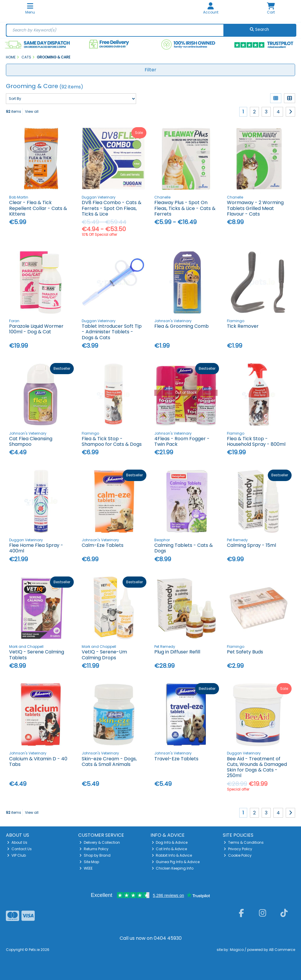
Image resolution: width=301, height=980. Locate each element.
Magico (237, 950)
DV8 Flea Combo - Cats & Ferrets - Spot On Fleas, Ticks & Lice (112, 208)
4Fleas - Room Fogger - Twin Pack (182, 441)
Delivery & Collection (100, 842)
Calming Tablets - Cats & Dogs (184, 548)
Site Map (89, 862)
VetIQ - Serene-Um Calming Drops (104, 655)
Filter (150, 70)
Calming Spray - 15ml (251, 545)
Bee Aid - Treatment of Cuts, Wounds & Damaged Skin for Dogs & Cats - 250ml (257, 767)
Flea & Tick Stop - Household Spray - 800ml (256, 441)
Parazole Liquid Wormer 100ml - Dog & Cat (36, 329)
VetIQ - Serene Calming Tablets (37, 655)
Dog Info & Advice (170, 842)
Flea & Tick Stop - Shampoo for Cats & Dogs (112, 441)
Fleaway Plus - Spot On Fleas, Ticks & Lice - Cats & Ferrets (185, 208)
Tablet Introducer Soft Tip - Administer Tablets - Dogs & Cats (112, 332)
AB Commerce (282, 950)
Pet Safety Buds (245, 652)
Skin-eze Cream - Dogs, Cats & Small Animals (109, 762)
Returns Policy (94, 849)
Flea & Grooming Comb (182, 326)
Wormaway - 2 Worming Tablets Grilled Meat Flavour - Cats (255, 208)
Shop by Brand (95, 855)
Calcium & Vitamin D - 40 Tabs (38, 762)
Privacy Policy (238, 849)
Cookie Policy (238, 855)
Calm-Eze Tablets (103, 545)
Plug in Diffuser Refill (177, 652)
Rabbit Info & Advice (172, 855)
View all (32, 111)
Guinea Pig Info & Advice (176, 862)
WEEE (86, 868)
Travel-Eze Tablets (176, 759)
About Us (17, 842)
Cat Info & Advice (169, 849)
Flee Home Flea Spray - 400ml (36, 548)
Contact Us (19, 849)
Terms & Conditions (244, 842)
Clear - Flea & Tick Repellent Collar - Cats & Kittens (38, 208)
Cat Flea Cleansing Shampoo (31, 441)
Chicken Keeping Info (173, 868)
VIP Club (16, 855)
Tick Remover (243, 326)
